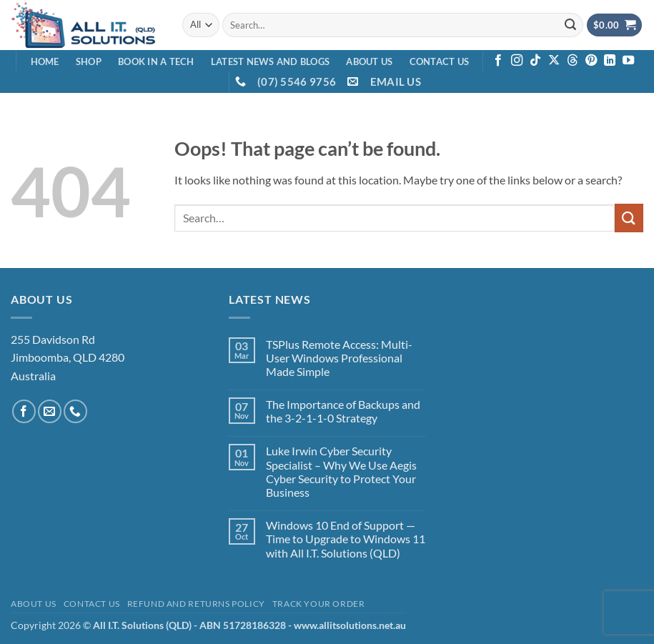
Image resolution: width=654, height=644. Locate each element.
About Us (369, 61)
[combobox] (403, 25)
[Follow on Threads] (573, 61)
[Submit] (570, 25)
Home (45, 61)
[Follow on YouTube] (628, 61)
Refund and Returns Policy (196, 604)
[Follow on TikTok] (535, 61)
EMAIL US (396, 81)
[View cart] (615, 25)
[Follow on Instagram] (517, 61)
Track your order (319, 604)
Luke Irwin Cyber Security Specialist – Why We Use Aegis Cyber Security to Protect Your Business (341, 471)
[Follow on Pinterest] (591, 61)
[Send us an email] (50, 411)
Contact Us (440, 61)
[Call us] (75, 411)
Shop (89, 61)
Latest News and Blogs (270, 61)
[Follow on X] (554, 61)
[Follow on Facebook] (498, 61)
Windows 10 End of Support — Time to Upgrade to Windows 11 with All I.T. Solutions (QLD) (346, 539)
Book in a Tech (156, 61)
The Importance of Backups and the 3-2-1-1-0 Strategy (343, 411)
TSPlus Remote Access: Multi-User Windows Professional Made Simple (339, 358)
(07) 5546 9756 (297, 81)
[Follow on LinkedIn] (610, 61)
